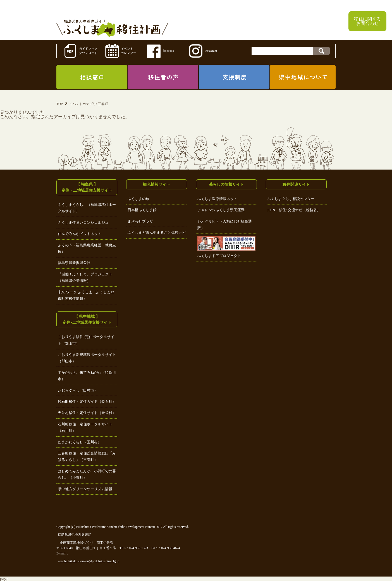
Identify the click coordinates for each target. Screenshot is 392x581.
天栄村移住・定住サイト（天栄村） (87, 413)
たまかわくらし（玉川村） (80, 442)
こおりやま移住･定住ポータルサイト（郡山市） (86, 340)
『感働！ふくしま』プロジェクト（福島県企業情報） (85, 277)
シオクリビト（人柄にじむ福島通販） (225, 225)
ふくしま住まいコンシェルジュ (83, 222)
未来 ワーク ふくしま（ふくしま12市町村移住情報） (86, 295)
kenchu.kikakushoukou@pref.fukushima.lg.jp (89, 561)
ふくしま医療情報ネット (217, 199)
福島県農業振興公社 (74, 263)
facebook (168, 51)
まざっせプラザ (140, 221)
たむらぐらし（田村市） (78, 390)
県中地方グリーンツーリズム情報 (85, 489)
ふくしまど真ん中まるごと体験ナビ (157, 233)
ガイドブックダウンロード (88, 51)
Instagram (211, 51)
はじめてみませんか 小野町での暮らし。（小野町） (87, 474)
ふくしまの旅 (138, 199)
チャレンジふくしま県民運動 (221, 210)
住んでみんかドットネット (80, 234)
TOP (59, 104)
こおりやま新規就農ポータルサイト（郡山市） (87, 358)
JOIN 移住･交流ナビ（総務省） (294, 210)
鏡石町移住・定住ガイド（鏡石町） (87, 402)
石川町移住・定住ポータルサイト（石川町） (85, 427)
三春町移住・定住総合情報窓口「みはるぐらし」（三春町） (87, 456)
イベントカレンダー (129, 51)
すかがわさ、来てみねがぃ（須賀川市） (87, 376)
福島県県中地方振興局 (75, 535)
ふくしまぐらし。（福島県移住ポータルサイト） (87, 208)
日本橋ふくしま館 (142, 210)
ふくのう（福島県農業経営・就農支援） (87, 248)
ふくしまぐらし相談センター (291, 199)
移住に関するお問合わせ (367, 21)
